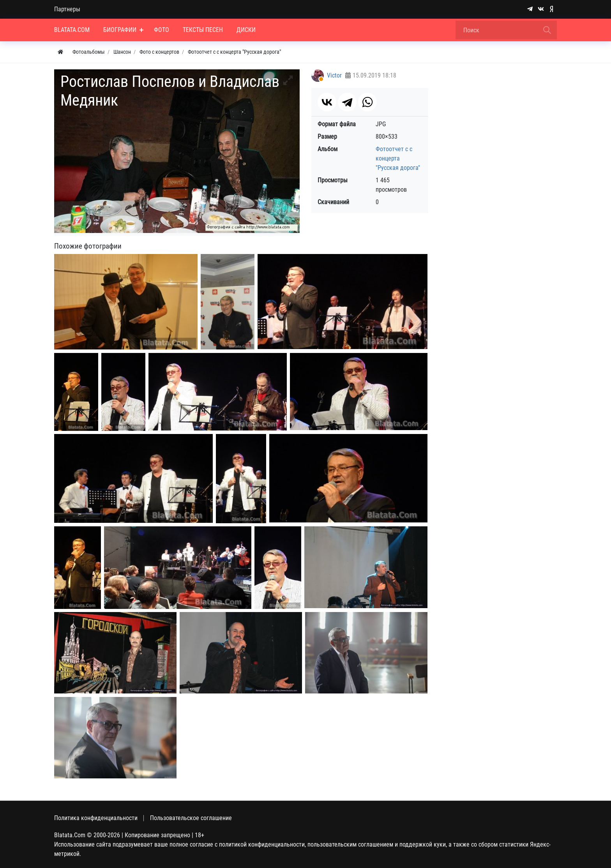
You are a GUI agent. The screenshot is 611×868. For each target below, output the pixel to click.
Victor (334, 75)
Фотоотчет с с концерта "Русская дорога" (398, 158)
